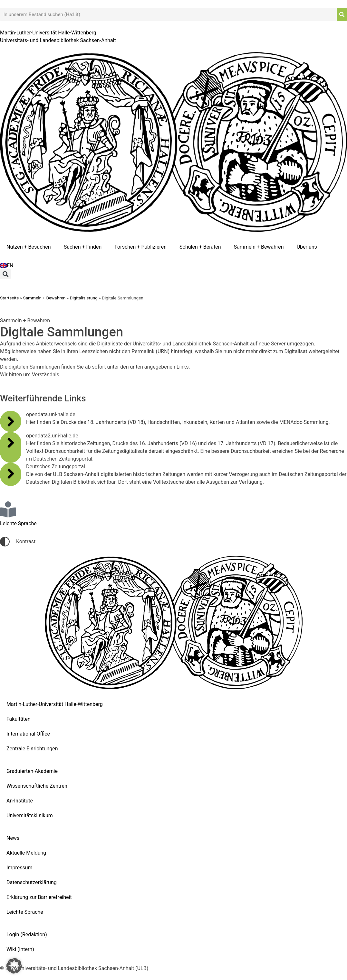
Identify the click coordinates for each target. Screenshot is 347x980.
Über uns (307, 247)
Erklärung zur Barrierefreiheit (39, 897)
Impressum (19, 868)
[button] (5, 274)
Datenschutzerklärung (32, 882)
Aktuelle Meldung (26, 853)
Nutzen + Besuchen (29, 247)
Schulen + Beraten (200, 247)
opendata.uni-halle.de (51, 414)
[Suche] (342, 14)
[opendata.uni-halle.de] (11, 421)
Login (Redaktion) (27, 934)
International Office (28, 734)
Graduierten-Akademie (32, 771)
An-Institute (20, 801)
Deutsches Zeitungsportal (56, 467)
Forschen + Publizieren (140, 247)
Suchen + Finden (83, 247)
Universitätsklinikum (30, 815)
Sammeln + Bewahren (259, 247)
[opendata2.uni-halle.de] (11, 443)
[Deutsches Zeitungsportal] (11, 473)
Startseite (9, 298)
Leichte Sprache (25, 912)
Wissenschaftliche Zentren (37, 786)
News (13, 838)
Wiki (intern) (20, 949)
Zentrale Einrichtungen (32, 749)
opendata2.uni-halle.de (52, 436)
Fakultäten (19, 719)
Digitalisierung (84, 298)
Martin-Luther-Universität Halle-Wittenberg (55, 704)
